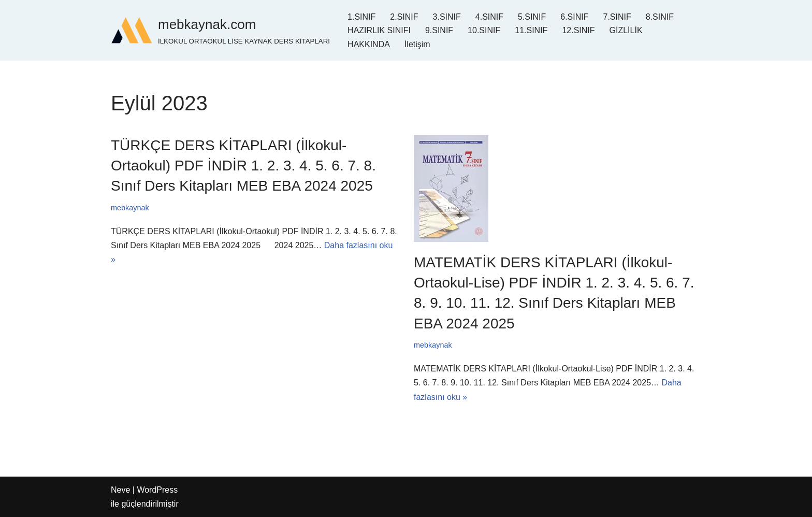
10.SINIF (484, 30)
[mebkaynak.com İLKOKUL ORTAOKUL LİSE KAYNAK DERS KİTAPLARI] (220, 30)
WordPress (157, 490)
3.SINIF (447, 17)
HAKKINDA (369, 44)
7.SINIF (617, 17)
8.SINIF (660, 17)
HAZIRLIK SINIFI (379, 30)
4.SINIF (489, 17)
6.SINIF (574, 17)
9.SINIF (439, 30)
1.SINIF (361, 17)
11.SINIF (531, 30)
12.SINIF (578, 30)
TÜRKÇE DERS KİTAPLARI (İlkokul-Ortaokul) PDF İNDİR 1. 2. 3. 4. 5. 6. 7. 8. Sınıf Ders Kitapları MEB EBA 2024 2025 (243, 166)
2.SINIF (404, 17)
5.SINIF (532, 17)
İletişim (417, 44)
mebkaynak (130, 208)
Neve (120, 490)
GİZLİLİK (626, 30)
